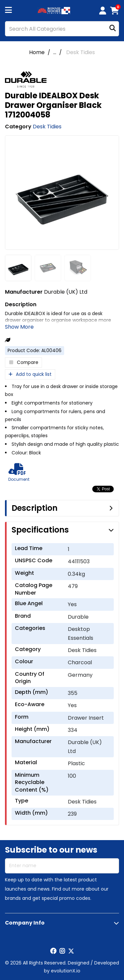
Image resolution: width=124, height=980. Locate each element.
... (55, 52)
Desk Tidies (81, 52)
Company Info (25, 923)
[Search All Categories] (62, 29)
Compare (23, 362)
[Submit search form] (113, 29)
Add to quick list (30, 374)
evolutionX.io (66, 971)
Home (37, 52)
